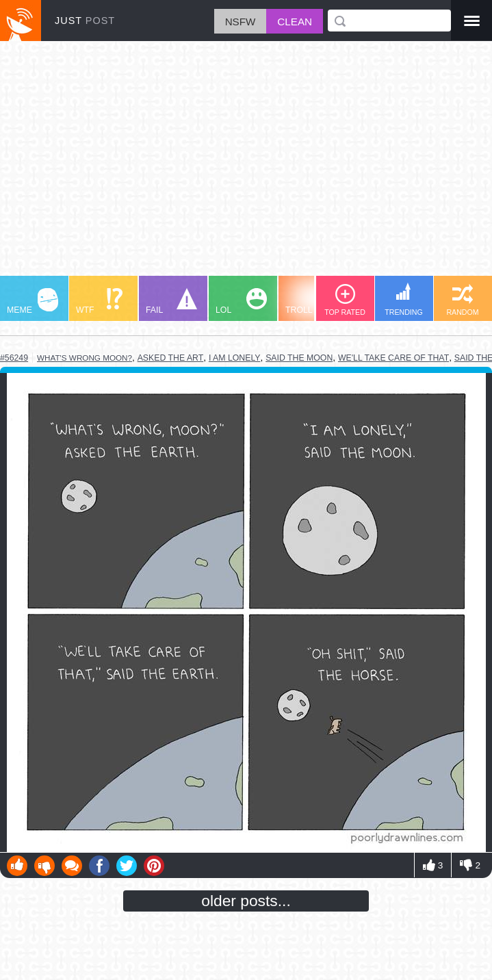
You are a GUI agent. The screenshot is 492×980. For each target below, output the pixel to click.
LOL (241, 301)
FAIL (171, 301)
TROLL (311, 301)
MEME (33, 301)
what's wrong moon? (85, 358)
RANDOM (462, 300)
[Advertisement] (246, 165)
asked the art (171, 358)
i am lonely (235, 358)
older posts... (246, 901)
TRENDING (404, 299)
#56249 (14, 358)
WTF (99, 301)
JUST (85, 21)
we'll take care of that (393, 358)
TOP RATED (345, 300)
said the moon (299, 358)
